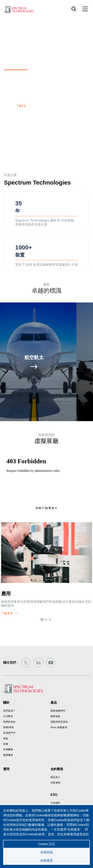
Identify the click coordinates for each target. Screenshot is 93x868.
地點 (6, 738)
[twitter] (26, 663)
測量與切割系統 (59, 722)
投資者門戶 (9, 733)
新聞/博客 (8, 727)
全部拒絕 (47, 852)
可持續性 (55, 803)
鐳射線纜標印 (58, 711)
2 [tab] (47, 620)
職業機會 (8, 755)
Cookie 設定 (46, 844)
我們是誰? (9, 711)
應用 (6, 594)
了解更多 (21, 106)
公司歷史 (8, 716)
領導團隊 (8, 750)
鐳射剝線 (55, 716)
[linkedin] (38, 663)
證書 (6, 744)
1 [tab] (43, 620)
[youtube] (51, 663)
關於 (6, 703)
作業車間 (55, 783)
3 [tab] (51, 620)
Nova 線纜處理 (59, 727)
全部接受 (47, 861)
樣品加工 (55, 777)
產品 (54, 703)
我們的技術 (9, 722)
